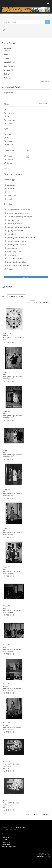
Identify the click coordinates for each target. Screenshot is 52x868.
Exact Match (43, 103)
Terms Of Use (7, 842)
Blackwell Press (20, 827)
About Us (5, 840)
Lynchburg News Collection (16, 245)
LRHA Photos (11, 234)
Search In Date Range (15, 174)
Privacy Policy (7, 844)
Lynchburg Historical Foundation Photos (21, 238)
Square (9, 163)
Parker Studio (11, 255)
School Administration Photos (17, 262)
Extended (10, 199)
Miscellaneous (12, 248)
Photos (9, 138)
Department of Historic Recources (19, 213)
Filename (10, 124)
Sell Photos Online (44, 856)
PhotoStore (46, 854)
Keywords (10, 113)
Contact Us (11, 189)
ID (7, 110)
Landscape (11, 160)
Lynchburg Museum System (16, 241)
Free (8, 192)
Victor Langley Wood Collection (18, 266)
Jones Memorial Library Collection (19, 227)
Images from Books (14, 220)
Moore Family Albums (14, 252)
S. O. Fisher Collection (15, 259)
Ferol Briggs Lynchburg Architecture (19, 217)
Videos (9, 134)
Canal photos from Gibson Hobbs (18, 210)
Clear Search (44, 82)
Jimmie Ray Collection (14, 224)
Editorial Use (11, 196)
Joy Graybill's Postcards (15, 231)
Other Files (11, 145)
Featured (10, 269)
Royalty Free (11, 185)
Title (8, 117)
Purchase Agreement (9, 847)
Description (11, 120)
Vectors (9, 141)
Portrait (9, 156)
